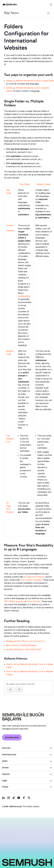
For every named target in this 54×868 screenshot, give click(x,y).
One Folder (25, 184)
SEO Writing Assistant (14, 601)
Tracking (10, 231)
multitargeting (24, 296)
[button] (19, 690)
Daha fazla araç (9, 755)
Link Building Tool (10, 439)
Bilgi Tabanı (11, 13)
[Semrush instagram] (9, 798)
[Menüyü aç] (51, 4)
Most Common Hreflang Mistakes (21, 645)
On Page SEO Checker (34, 577)
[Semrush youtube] (19, 798)
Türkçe (5, 787)
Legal (4, 781)
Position (10, 225)
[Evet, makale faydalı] (11, 690)
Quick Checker (34, 601)
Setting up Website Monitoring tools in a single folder (30, 81)
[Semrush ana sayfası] (9, 5)
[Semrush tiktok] (14, 798)
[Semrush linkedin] (3, 798)
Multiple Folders (44, 184)
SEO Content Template (31, 580)
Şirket (5, 761)
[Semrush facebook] (24, 798)
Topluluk (6, 774)
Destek (5, 768)
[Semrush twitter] (29, 798)
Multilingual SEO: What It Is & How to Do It (25, 641)
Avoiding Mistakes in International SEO (24, 649)
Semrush (6, 748)
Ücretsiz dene (12, 737)
